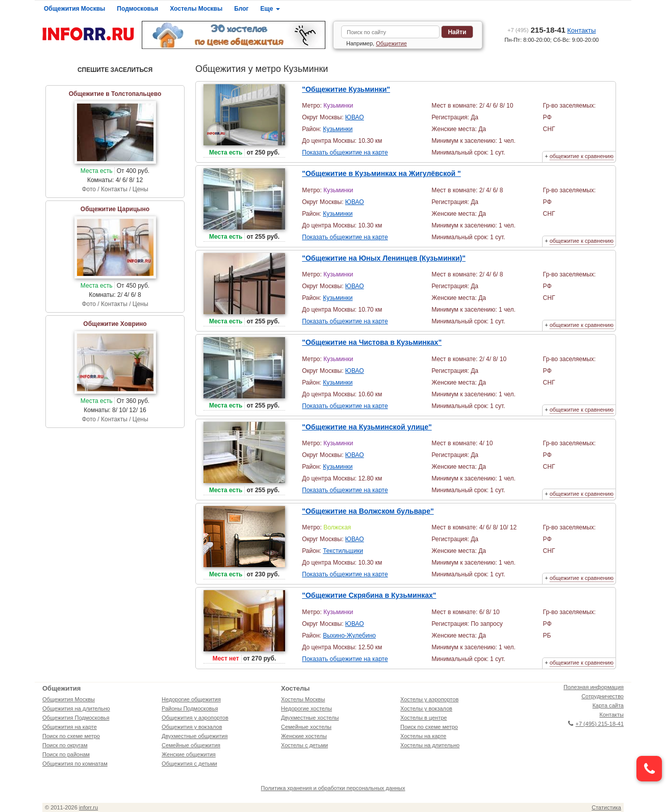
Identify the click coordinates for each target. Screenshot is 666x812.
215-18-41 (536, 30)
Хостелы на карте (423, 736)
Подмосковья (137, 9)
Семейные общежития (191, 745)
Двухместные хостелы (310, 718)
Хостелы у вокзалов (426, 708)
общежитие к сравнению (582, 156)
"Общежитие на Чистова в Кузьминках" (372, 342)
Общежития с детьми (189, 764)
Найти (457, 32)
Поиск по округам (65, 745)
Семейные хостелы (306, 727)
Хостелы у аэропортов (429, 699)
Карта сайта (608, 705)
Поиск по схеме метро (71, 736)
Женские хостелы (304, 736)
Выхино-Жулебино (349, 636)
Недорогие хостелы (306, 708)
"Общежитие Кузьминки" (346, 89)
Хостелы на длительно (430, 745)
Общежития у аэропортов (195, 718)
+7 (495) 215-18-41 (596, 724)
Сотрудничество (603, 696)
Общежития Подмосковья (76, 718)
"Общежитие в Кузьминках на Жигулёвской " (381, 173)
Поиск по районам (66, 754)
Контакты (581, 30)
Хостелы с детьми (304, 745)
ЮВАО (355, 117)
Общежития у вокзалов (192, 727)
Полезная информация (594, 687)
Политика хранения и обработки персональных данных (333, 788)
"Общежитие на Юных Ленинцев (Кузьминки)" (384, 258)
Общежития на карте (70, 727)
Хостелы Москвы (196, 9)
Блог (241, 9)
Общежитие (391, 43)
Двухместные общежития (195, 736)
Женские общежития (189, 754)
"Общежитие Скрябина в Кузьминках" (369, 595)
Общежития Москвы (74, 9)
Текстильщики (343, 551)
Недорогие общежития (191, 699)
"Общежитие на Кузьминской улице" (367, 427)
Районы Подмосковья (190, 708)
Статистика (606, 807)
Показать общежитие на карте (345, 153)
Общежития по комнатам (75, 764)
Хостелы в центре (424, 718)
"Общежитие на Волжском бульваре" (368, 511)
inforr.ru (88, 807)
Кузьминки (338, 129)
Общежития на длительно (76, 708)
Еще (270, 9)
